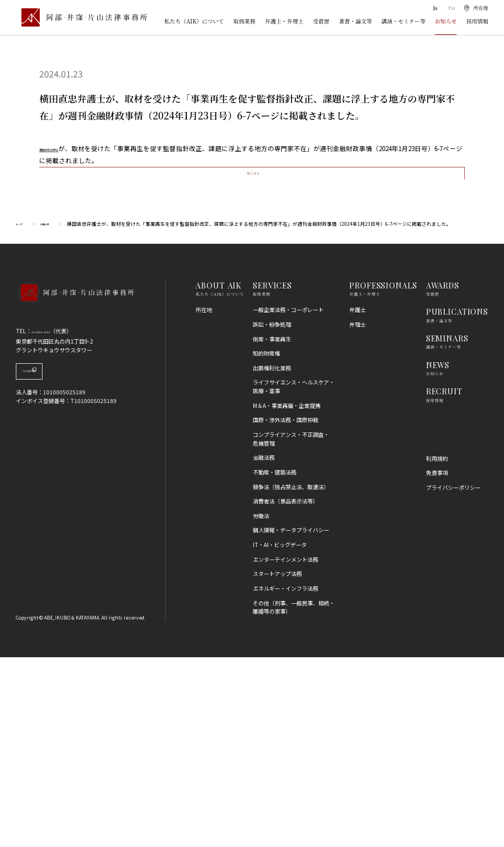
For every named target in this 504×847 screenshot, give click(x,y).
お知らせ (446, 22)
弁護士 (357, 500)
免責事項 (437, 662)
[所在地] (475, 8)
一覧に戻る (252, 354)
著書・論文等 (356, 22)
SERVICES (272, 475)
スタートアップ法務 (277, 764)
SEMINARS (447, 528)
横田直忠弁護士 (62, 148)
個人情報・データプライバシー (291, 720)
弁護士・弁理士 (284, 22)
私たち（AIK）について (194, 22)
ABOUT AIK (218, 475)
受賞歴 (321, 22)
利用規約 (437, 648)
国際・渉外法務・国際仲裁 (286, 610)
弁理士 (357, 514)
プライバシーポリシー (453, 677)
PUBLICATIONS (457, 502)
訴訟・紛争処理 (272, 514)
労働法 (261, 705)
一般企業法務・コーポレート (288, 500)
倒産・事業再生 (272, 529)
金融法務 (264, 648)
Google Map (56, 565)
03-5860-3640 (50, 521)
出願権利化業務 (272, 558)
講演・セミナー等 (403, 22)
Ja (434, 8)
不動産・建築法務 (275, 662)
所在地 (204, 500)
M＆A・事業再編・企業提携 (287, 595)
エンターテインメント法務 (286, 749)
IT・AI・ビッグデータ (280, 734)
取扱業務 (244, 22)
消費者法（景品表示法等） (286, 691)
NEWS (438, 555)
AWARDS (443, 475)
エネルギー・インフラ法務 (286, 778)
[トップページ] (81, 17)
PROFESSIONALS (383, 475)
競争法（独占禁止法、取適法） (291, 677)
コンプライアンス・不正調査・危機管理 (291, 629)
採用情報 (477, 22)
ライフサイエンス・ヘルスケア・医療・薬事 (294, 577)
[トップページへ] (75, 493)
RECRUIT (444, 581)
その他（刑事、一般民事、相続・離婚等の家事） (294, 797)
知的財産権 (266, 543)
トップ (23, 414)
